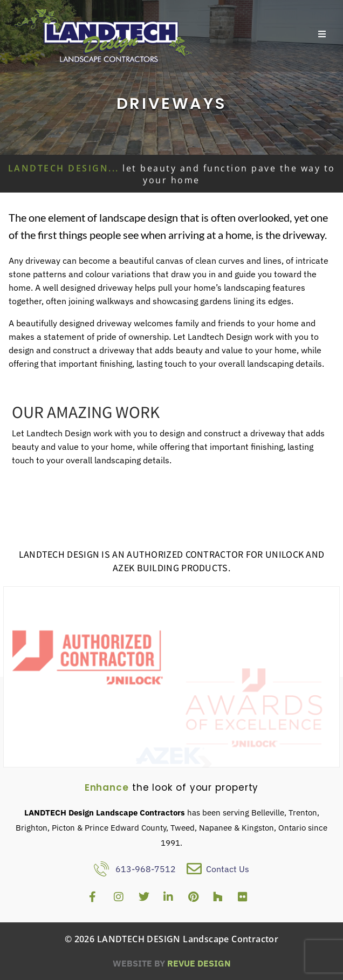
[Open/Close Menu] (322, 34)
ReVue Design (172, 963)
